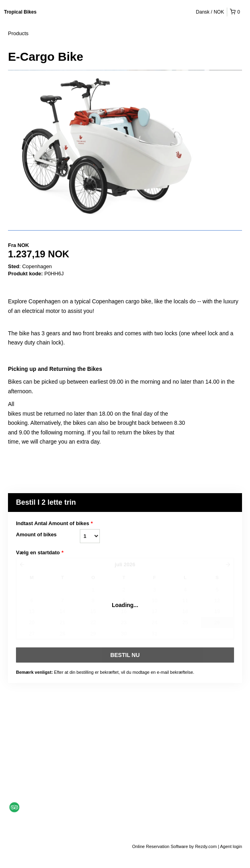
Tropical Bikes (20, 12)
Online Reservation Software (160, 846)
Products (18, 33)
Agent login (231, 846)
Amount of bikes (36, 535)
